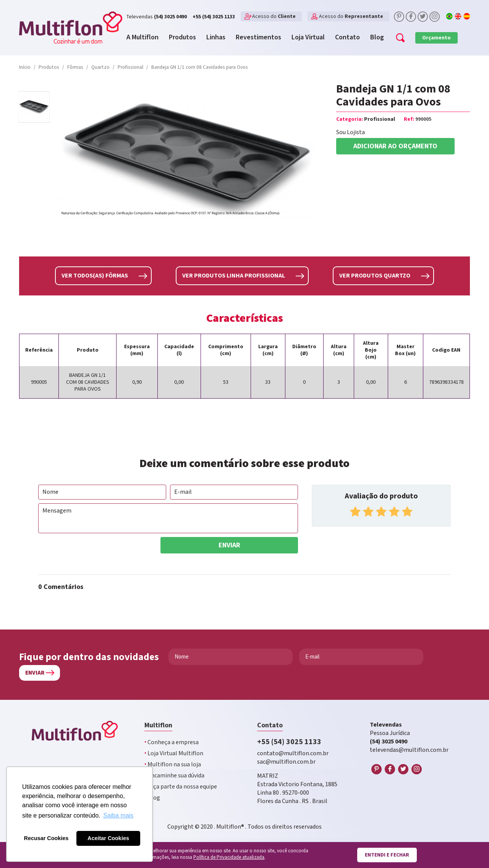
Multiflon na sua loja (173, 763)
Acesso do (274, 16)
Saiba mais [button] (118, 815)
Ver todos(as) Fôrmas (95, 275)
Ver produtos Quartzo (375, 275)
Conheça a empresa (172, 741)
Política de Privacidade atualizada (228, 857)
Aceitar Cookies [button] (108, 838)
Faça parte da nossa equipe (181, 786)
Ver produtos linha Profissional (234, 275)
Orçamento (436, 38)
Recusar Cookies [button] (46, 838)
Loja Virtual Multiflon (174, 752)
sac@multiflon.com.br (286, 761)
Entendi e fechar (387, 855)
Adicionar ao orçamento (395, 146)
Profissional (380, 119)
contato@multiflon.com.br (293, 752)
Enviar (229, 544)
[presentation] (96, 551)
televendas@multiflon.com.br (409, 749)
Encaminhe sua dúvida (174, 775)
